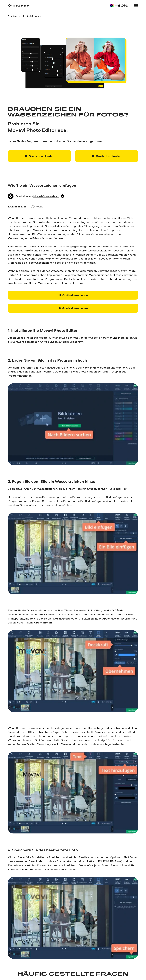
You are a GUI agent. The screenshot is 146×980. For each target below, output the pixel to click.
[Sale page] (119, 6)
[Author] (11, 196)
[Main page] (19, 6)
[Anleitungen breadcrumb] (34, 16)
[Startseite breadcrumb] (14, 16)
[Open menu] (136, 6)
